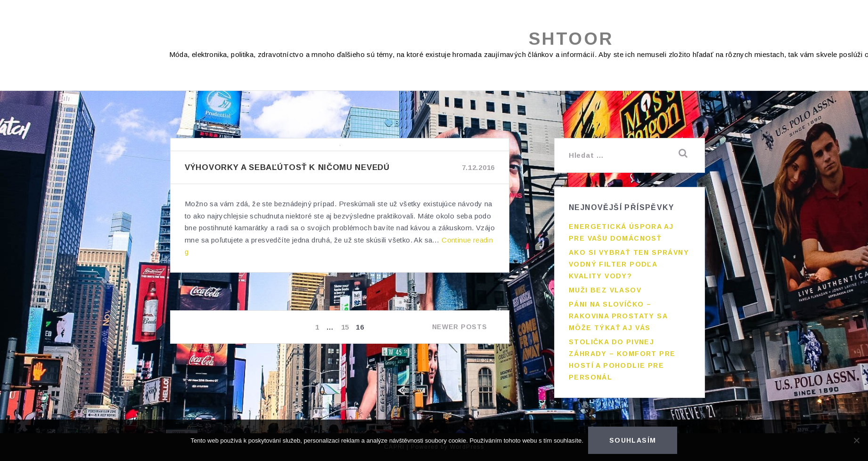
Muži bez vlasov (605, 290)
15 (346, 327)
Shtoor (571, 39)
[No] (856, 440)
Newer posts (460, 327)
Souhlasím (633, 440)
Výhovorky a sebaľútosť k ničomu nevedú (287, 167)
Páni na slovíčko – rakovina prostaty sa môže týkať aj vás (618, 316)
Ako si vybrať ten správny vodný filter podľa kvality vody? (629, 264)
